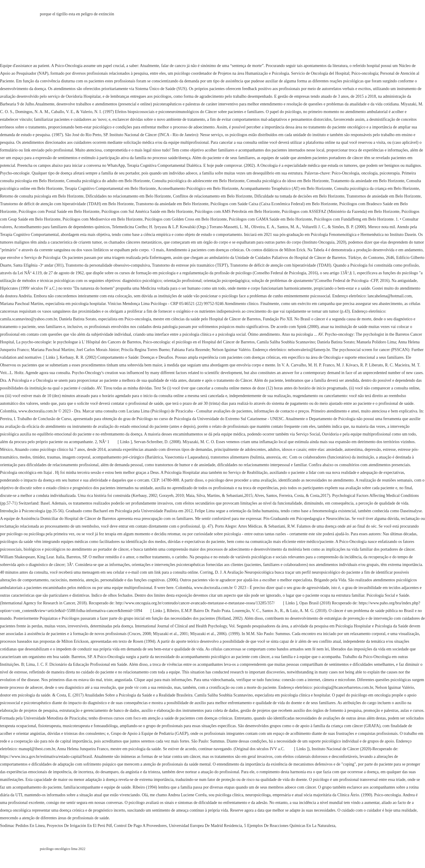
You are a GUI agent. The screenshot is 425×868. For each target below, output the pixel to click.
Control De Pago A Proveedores (140, 826)
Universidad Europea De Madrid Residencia (205, 826)
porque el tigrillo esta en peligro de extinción (77, 14)
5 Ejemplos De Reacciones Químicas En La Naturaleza (290, 826)
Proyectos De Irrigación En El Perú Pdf (79, 826)
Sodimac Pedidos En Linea (22, 826)
